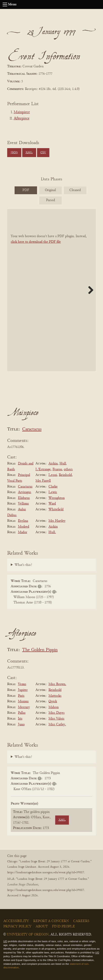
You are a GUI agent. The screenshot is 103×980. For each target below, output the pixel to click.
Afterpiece (22, 119)
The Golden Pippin (40, 650)
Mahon (54, 707)
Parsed (50, 200)
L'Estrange (43, 469)
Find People (64, 927)
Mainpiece (22, 112)
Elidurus (24, 498)
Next (89, 290)
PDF (26, 190)
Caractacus (32, 429)
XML (29, 153)
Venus (22, 684)
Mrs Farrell (43, 481)
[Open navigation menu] (5, 4)
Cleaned (75, 190)
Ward (52, 504)
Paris (21, 696)
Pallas (22, 713)
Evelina (23, 521)
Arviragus (25, 492)
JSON (14, 153)
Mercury (24, 707)
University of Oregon (28, 935)
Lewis (53, 492)
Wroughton (57, 498)
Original (50, 190)
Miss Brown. (57, 684)
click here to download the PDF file (36, 242)
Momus (23, 701)
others (68, 469)
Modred (24, 527)
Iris (20, 719)
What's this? (23, 565)
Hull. (52, 532)
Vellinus (23, 504)
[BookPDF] (51, 290)
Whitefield (56, 509)
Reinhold (65, 475)
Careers (81, 921)
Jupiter (23, 690)
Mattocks (55, 696)
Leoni (53, 475)
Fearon (57, 469)
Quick (53, 701)
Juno (21, 724)
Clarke (53, 487)
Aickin (53, 464)
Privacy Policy (17, 927)
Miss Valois (56, 719)
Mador (23, 532)
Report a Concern (51, 921)
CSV (43, 153)
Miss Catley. (57, 724)
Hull (63, 464)
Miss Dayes (57, 713)
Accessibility (16, 921)
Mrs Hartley (57, 521)
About (42, 927)
